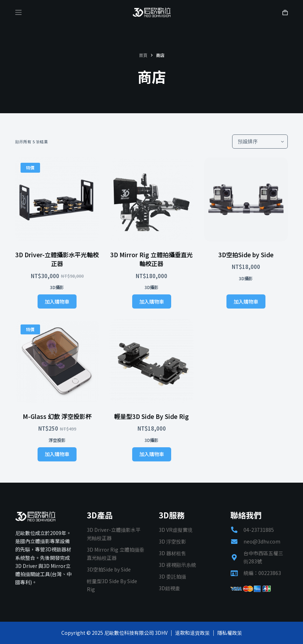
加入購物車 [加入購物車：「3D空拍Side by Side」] (246, 301)
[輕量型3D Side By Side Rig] (151, 361)
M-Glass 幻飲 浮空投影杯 (57, 416)
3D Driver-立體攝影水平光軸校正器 (57, 259)
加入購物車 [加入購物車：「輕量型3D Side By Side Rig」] (152, 454)
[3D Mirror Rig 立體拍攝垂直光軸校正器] (151, 199)
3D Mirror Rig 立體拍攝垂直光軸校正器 (151, 259)
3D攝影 (57, 287)
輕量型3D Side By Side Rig (151, 416)
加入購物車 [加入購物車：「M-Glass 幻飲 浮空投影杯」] (57, 454)
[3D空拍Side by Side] (246, 199)
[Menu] (18, 12)
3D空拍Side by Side (246, 255)
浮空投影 (57, 440)
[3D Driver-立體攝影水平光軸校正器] (57, 199)
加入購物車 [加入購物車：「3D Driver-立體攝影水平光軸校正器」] (57, 301)
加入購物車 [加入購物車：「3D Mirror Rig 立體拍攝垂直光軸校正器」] (152, 301)
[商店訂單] (260, 142)
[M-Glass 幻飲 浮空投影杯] (57, 361)
